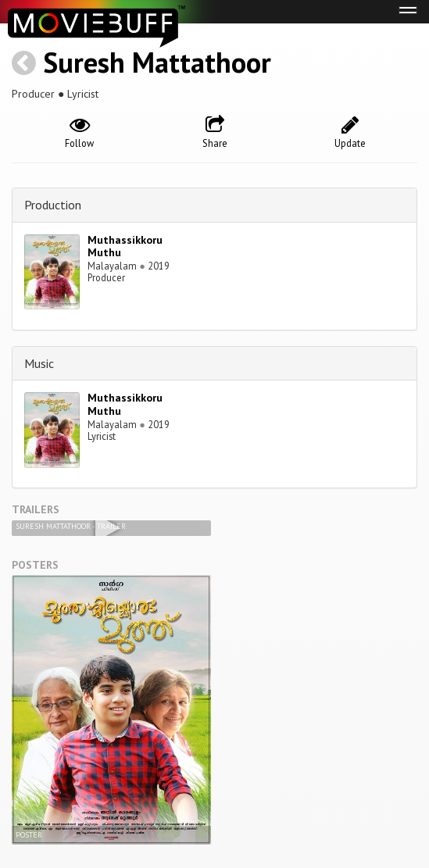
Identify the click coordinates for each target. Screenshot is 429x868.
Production (53, 205)
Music (39, 363)
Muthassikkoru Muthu (125, 246)
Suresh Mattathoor (157, 62)
